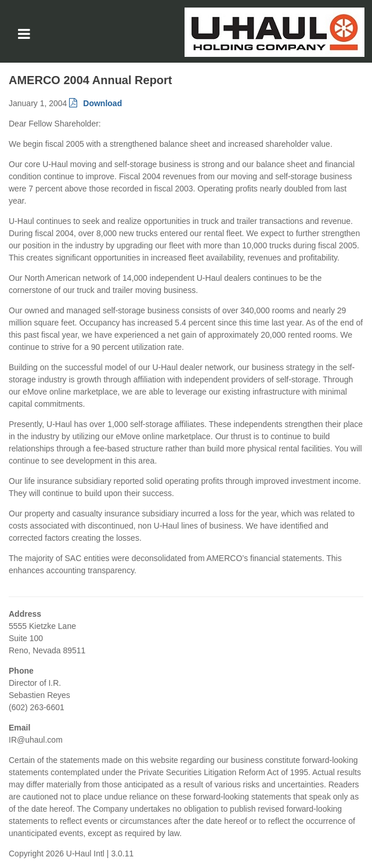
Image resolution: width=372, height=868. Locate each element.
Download (102, 103)
